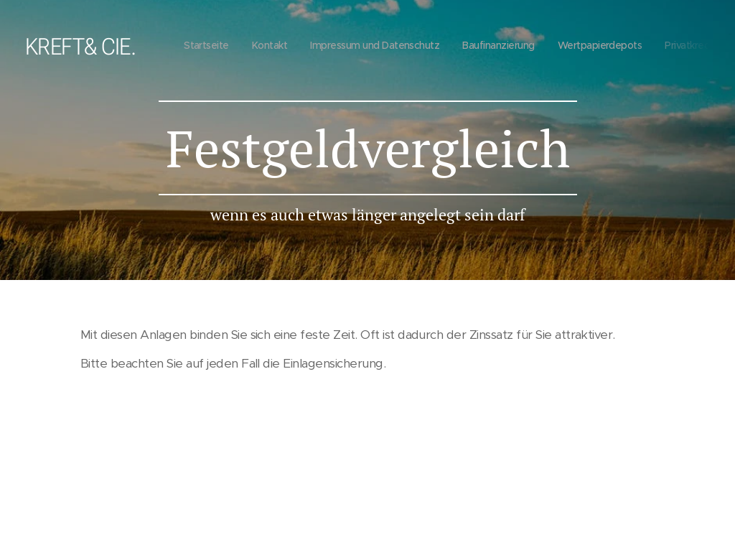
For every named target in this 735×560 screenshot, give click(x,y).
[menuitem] (461, 47)
